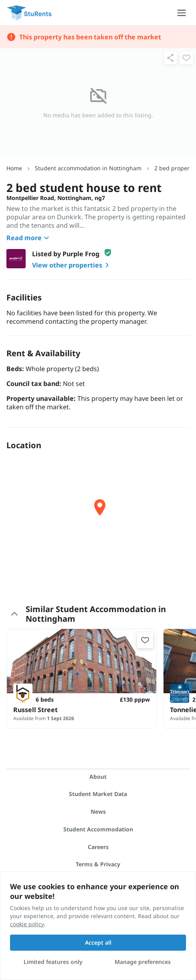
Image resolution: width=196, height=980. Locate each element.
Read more (29, 238)
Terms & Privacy (98, 864)
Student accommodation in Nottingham (88, 168)
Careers (98, 847)
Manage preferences (143, 962)
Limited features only (53, 962)
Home (14, 168)
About (98, 777)
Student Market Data (98, 794)
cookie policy (27, 924)
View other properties (72, 265)
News (98, 812)
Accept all (98, 942)
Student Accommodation (98, 829)
